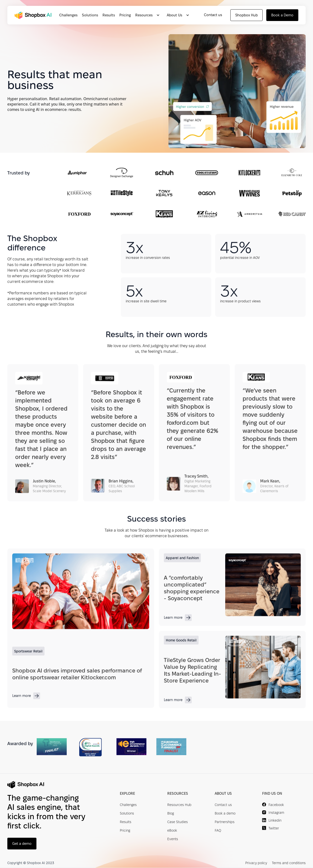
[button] (149, 15)
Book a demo (225, 814)
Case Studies (178, 822)
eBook (172, 831)
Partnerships (225, 822)
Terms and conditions (289, 863)
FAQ (218, 831)
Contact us (213, 15)
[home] (34, 15)
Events (173, 839)
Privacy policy (256, 863)
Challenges (68, 15)
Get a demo (22, 844)
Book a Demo (282, 15)
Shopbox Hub (246, 15)
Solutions (90, 15)
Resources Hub (179, 805)
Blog (171, 814)
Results (109, 15)
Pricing (125, 15)
